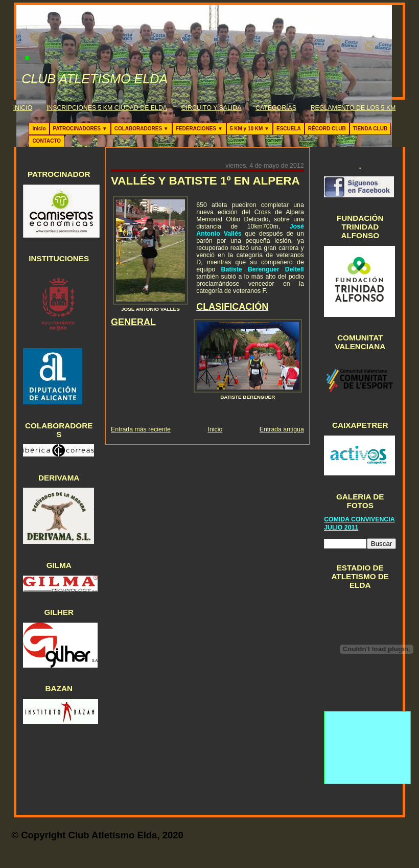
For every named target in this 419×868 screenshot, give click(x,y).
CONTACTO (46, 141)
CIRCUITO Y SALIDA (212, 108)
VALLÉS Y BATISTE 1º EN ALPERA (205, 181)
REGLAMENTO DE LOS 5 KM (353, 108)
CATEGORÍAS (276, 108)
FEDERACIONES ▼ (199, 129)
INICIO (23, 108)
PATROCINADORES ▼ (80, 129)
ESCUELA (289, 129)
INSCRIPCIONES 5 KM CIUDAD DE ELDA (107, 108)
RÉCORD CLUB (327, 129)
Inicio (39, 129)
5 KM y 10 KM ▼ (250, 129)
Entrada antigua (282, 429)
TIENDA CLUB (370, 129)
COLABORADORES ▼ (142, 129)
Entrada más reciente (141, 429)
